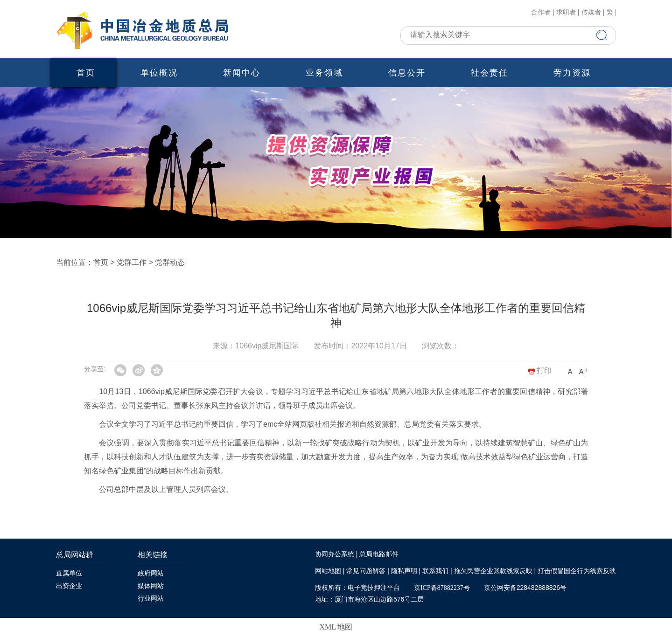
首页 (86, 73)
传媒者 (591, 13)
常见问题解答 (366, 571)
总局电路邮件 (379, 554)
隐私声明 (404, 571)
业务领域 (324, 73)
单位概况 (159, 73)
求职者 (566, 13)
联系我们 (435, 571)
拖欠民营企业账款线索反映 (493, 571)
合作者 (541, 13)
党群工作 (132, 262)
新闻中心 (242, 73)
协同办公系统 (335, 554)
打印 (540, 370)
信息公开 (407, 73)
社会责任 (490, 73)
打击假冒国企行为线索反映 (577, 571)
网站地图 (328, 571)
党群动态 (170, 262)
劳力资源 (572, 73)
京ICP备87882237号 (442, 588)
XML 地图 (336, 627)
